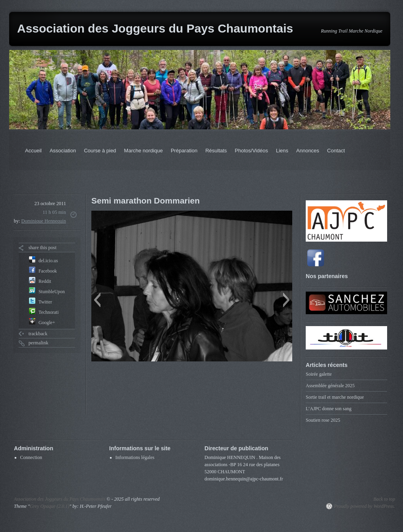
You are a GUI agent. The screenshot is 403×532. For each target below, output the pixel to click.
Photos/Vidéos (251, 151)
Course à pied (100, 151)
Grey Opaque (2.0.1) (50, 506)
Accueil (33, 151)
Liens (282, 151)
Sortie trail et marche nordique (335, 397)
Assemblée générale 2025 (330, 386)
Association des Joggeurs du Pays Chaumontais (155, 28)
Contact (336, 151)
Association (63, 151)
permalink (39, 343)
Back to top (384, 499)
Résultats (216, 151)
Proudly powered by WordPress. (364, 506)
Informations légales (135, 457)
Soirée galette (319, 374)
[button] (97, 300)
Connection (31, 457)
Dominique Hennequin (44, 221)
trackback (38, 334)
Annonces (308, 151)
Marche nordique (143, 151)
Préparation (184, 151)
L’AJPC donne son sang (329, 409)
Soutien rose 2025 (323, 420)
